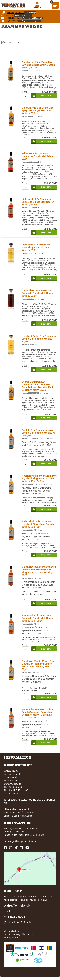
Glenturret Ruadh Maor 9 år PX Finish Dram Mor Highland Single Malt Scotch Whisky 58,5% (39, 571)
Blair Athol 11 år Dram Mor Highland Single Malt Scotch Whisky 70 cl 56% (38, 524)
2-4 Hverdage (30, 13)
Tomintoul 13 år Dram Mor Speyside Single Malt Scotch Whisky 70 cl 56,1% (38, 618)
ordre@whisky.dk (12, 784)
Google (35, 841)
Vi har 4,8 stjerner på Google (18, 816)
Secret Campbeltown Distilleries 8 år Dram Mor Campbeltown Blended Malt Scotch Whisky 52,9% (37, 386)
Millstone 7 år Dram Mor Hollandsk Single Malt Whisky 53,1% (39, 156)
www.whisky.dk (11, 781)
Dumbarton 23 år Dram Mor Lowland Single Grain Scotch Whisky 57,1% (38, 65)
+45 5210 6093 (15, 917)
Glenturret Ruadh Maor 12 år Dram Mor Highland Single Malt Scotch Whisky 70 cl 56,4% (38, 665)
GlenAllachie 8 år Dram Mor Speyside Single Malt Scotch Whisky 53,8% (38, 110)
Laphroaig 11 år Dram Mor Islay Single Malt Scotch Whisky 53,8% (36, 247)
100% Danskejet (14, 18)
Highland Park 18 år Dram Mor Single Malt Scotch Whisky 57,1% (39, 339)
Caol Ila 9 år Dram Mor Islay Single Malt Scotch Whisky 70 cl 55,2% (38, 433)
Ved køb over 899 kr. (23, 15)
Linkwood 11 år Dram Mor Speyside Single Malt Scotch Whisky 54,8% (38, 202)
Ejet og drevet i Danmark (33, 18)
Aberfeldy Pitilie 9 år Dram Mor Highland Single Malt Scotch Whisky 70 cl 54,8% (39, 478)
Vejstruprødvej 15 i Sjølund (30, 21)
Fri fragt (10, 15)
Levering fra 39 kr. (15, 13)
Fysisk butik (12, 21)
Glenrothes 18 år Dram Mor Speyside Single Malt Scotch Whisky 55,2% (38, 293)
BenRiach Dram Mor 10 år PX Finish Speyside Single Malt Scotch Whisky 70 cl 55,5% (38, 712)
